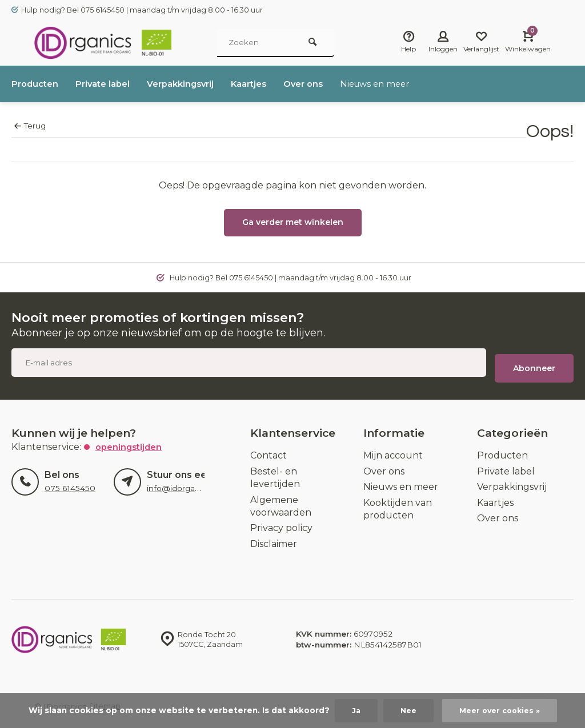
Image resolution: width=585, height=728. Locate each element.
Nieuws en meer (399, 84)
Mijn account (393, 450)
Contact (269, 450)
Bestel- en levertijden (275, 472)
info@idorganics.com (188, 482)
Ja (352, 710)
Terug (30, 126)
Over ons (323, 84)
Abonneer (534, 363)
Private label (108, 84)
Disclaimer (274, 538)
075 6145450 (69, 482)
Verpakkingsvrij (191, 84)
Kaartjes (265, 84)
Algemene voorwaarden (281, 500)
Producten (37, 84)
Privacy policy (281, 522)
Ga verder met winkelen (293, 222)
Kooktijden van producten (398, 503)
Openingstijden (131, 441)
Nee (405, 710)
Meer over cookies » (501, 710)
